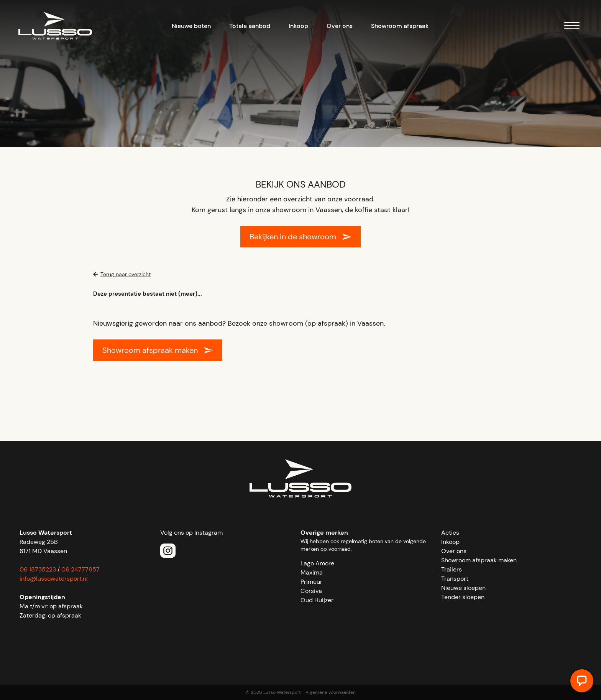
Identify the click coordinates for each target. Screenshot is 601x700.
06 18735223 (38, 569)
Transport (455, 579)
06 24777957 (80, 569)
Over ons (340, 26)
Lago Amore (317, 563)
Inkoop (298, 26)
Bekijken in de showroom (293, 237)
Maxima (312, 572)
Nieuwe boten (191, 26)
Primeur (311, 582)
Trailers (452, 569)
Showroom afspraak (400, 26)
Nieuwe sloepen (463, 588)
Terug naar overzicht (122, 274)
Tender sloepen (463, 597)
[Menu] (572, 27)
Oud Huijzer (317, 600)
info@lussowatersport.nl (54, 579)
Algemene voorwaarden (331, 692)
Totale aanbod (250, 26)
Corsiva (311, 591)
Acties (450, 533)
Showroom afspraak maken (150, 350)
